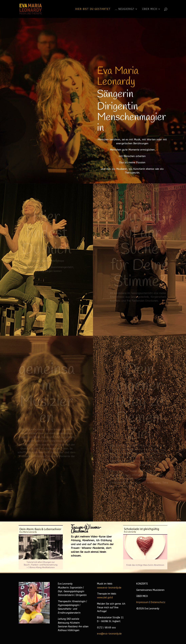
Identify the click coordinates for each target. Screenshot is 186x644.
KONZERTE (142, 584)
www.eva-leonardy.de (109, 588)
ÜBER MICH (142, 596)
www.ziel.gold (105, 598)
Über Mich (150, 9)
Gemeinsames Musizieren (150, 590)
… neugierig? (125, 9)
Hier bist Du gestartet (93, 9)
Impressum (142, 602)
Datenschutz (158, 602)
